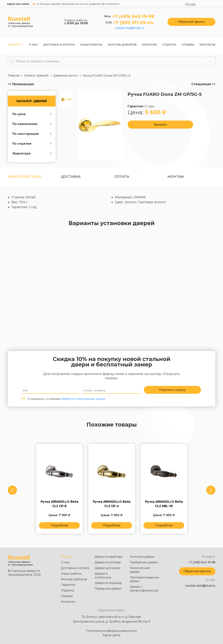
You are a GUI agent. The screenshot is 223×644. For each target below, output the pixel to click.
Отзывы (188, 45)
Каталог (16, 45)
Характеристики (24, 177)
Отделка (169, 45)
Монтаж (176, 177)
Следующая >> (203, 84)
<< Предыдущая (21, 84)
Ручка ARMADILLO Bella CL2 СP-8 (59, 506)
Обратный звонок (191, 22)
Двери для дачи (107, 568)
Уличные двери (142, 557)
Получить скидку (172, 390)
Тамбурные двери (144, 562)
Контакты (207, 45)
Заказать (160, 125)
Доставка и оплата (59, 45)
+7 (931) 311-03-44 (133, 23)
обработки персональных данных (83, 400)
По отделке (22, 144)
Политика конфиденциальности (112, 631)
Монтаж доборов (122, 45)
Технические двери (140, 570)
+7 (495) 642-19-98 (133, 16)
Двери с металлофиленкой (144, 589)
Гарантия (149, 45)
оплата (122, 177)
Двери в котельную (103, 576)
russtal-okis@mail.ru (129, 28)
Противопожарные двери (144, 579)
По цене (19, 114)
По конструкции (26, 134)
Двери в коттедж (108, 562)
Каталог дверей (32, 101)
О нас (33, 45)
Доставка (71, 177)
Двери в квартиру (109, 557)
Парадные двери (108, 589)
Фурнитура (21, 153)
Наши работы (91, 45)
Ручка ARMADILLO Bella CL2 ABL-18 (164, 506)
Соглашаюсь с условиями (66, 400)
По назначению (25, 124)
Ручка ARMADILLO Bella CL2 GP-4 (112, 506)
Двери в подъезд (108, 583)
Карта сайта (111, 635)
